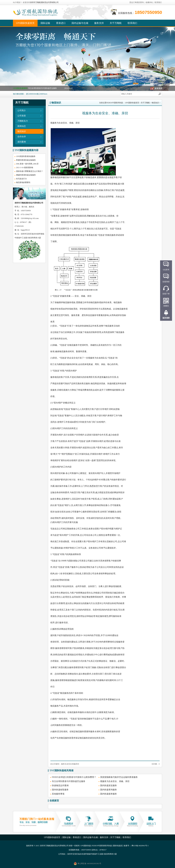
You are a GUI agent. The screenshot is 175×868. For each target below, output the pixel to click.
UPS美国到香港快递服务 (26, 156)
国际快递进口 (118, 846)
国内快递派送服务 (109, 786)
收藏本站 (149, 2)
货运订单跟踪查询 (137, 2)
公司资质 (22, 116)
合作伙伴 (22, 137)
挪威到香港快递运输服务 (26, 175)
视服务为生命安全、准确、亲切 (115, 781)
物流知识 (22, 131)
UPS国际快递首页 (25, 23)
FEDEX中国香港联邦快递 (102, 846)
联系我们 (158, 2)
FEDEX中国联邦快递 (115, 103)
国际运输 (45, 23)
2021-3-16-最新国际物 (25, 168)
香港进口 (61, 23)
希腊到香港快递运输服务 (26, 160)
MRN (42, 94)
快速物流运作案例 (60, 786)
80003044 (33, 94)
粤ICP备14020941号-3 (140, 846)
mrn (46, 94)
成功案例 (22, 142)
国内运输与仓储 (80, 23)
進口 (38, 94)
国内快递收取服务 (60, 790)
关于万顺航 (116, 23)
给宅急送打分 (21, 179)
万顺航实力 (23, 121)
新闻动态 (22, 126)
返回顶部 (166, 318)
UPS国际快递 (86, 846)
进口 (28, 94)
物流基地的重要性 (23, 182)
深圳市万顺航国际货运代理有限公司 (44, 2)
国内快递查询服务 (109, 790)
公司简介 (22, 111)
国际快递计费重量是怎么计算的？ (30, 171)
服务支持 (99, 23)
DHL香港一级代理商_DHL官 (27, 164)
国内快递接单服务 (109, 794)
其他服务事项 (58, 794)
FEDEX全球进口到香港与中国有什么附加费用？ (74, 777)
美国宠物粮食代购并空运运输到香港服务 (119, 777)
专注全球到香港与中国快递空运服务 (42, 88)
